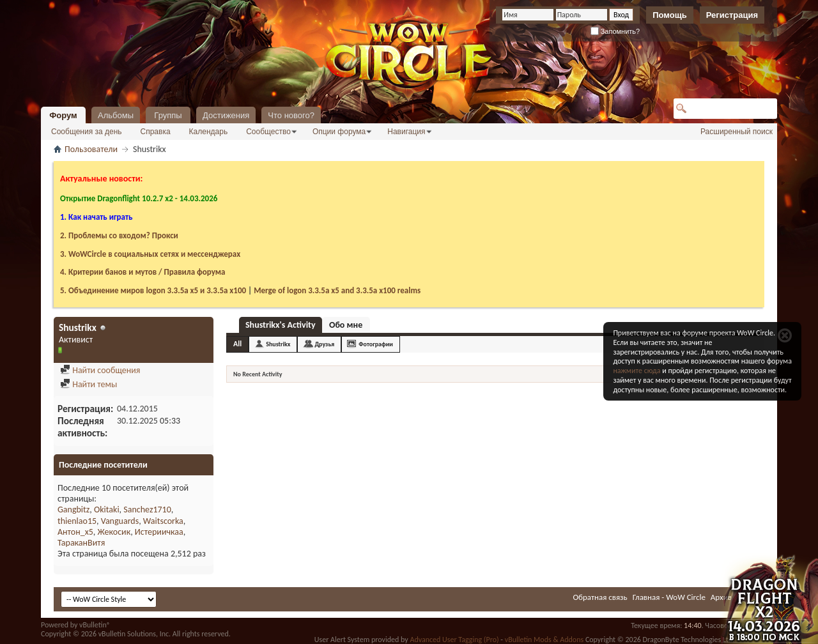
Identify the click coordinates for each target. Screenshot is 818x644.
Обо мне (346, 325)
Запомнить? (615, 31)
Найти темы (89, 384)
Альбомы (116, 115)
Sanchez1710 (147, 510)
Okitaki (107, 510)
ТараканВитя (81, 543)
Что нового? (291, 115)
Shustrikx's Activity (281, 325)
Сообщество (268, 132)
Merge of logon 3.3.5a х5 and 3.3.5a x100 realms (337, 290)
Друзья (324, 344)
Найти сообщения (100, 370)
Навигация (406, 132)
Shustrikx (278, 344)
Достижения (226, 115)
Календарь (209, 132)
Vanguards (120, 521)
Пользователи (91, 149)
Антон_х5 (75, 532)
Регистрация (732, 15)
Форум (63, 115)
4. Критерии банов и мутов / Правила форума (143, 272)
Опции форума (339, 132)
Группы (168, 115)
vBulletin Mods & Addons (544, 640)
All (237, 344)
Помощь (669, 15)
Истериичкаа (159, 532)
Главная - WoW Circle (669, 597)
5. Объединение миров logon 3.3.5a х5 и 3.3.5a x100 (153, 290)
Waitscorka (163, 521)
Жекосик (114, 532)
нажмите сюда (637, 371)
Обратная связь (600, 597)
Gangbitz (73, 510)
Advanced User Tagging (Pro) (454, 640)
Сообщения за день (87, 132)
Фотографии (376, 344)
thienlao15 (77, 521)
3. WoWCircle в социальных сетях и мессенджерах (150, 254)
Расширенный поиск (737, 132)
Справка (156, 132)
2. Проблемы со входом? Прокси (119, 235)
